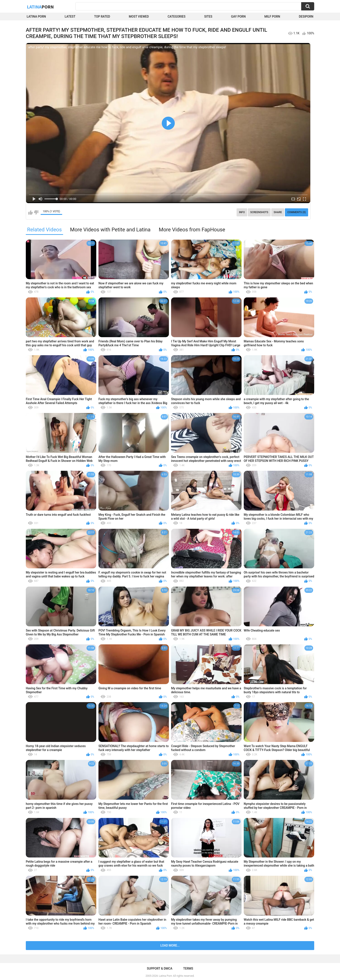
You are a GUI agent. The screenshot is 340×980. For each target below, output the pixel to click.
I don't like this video (36, 212)
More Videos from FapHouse (192, 230)
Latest (70, 17)
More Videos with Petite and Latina (110, 230)
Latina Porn (36, 17)
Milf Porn (272, 17)
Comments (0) (297, 212)
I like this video (30, 212)
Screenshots (259, 212)
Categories (177, 17)
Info (242, 212)
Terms (188, 968)
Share (278, 212)
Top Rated (102, 17)
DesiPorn (306, 17)
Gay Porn (238, 17)
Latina (40, 7)
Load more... (170, 945)
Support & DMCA (159, 968)
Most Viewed (139, 17)
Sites (208, 17)
